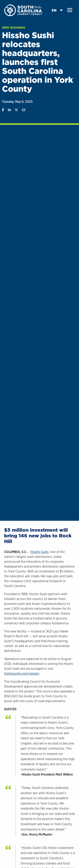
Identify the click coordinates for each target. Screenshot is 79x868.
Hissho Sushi (39, 552)
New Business (14, 28)
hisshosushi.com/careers (22, 674)
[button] (70, 10)
